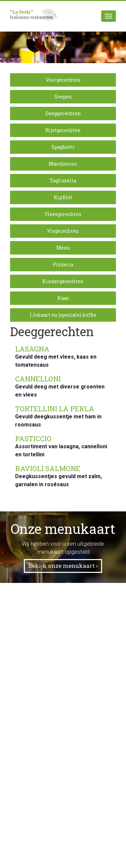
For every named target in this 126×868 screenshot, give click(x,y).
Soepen (63, 97)
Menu (63, 248)
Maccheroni (63, 164)
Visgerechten (63, 231)
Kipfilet (63, 197)
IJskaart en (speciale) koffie (63, 315)
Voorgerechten (63, 80)
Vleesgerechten (63, 214)
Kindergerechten (63, 281)
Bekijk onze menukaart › (63, 566)
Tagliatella (63, 180)
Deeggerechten (63, 113)
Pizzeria (63, 264)
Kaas (63, 298)
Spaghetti (63, 147)
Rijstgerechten (63, 130)
